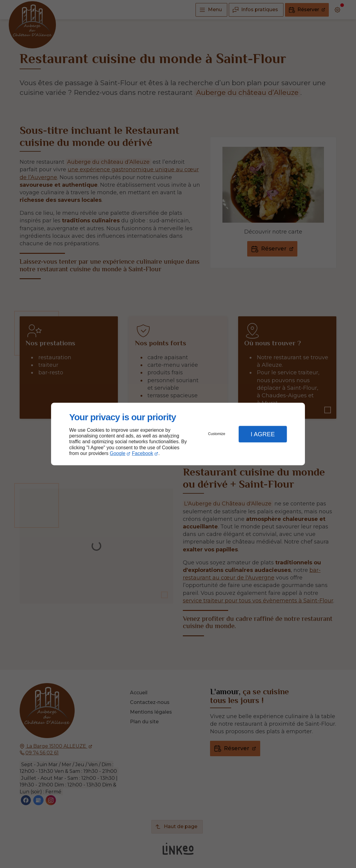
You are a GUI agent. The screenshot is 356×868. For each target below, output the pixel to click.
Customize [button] (217, 434)
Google (118, 453)
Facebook (143, 453)
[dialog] (178, 434)
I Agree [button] (263, 434)
